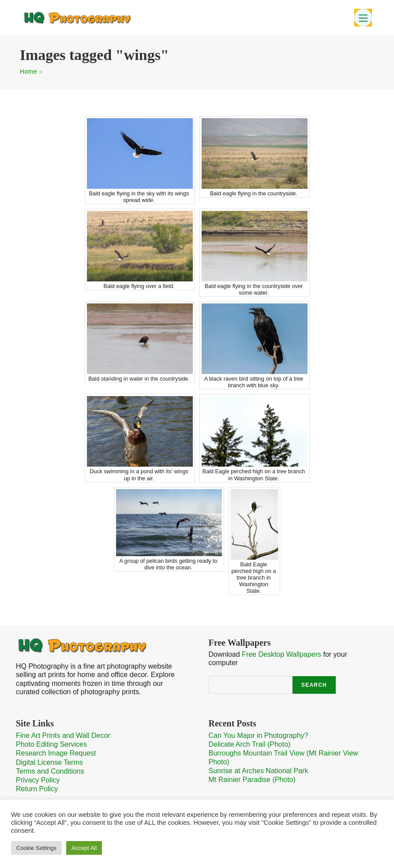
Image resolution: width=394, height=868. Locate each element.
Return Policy (37, 789)
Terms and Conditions (50, 771)
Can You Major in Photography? (259, 735)
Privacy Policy (38, 780)
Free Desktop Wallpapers (281, 654)
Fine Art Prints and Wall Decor (63, 735)
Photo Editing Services (51, 744)
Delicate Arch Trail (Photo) (250, 744)
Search (314, 685)
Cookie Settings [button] (36, 848)
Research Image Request (56, 753)
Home (28, 71)
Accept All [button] (84, 848)
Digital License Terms (49, 762)
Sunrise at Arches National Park (259, 771)
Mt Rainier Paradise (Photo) (252, 780)
